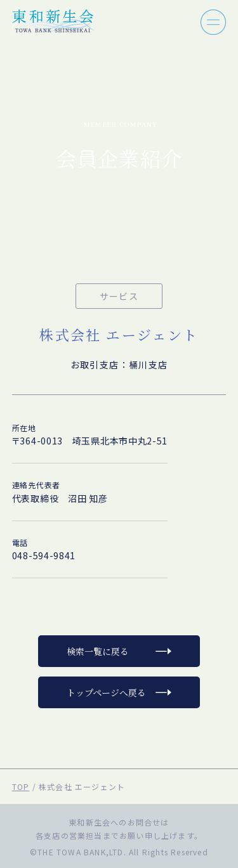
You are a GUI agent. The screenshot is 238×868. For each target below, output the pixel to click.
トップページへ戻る (106, 692)
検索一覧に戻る (98, 651)
